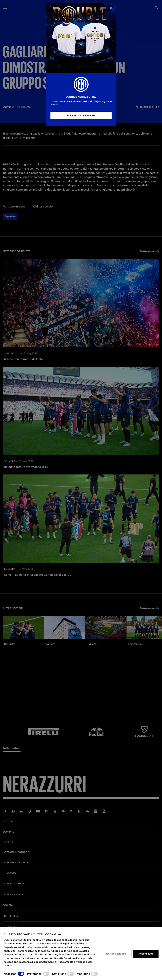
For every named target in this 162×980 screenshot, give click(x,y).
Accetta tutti (146, 954)
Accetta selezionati (115, 954)
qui (55, 955)
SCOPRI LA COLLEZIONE (81, 116)
